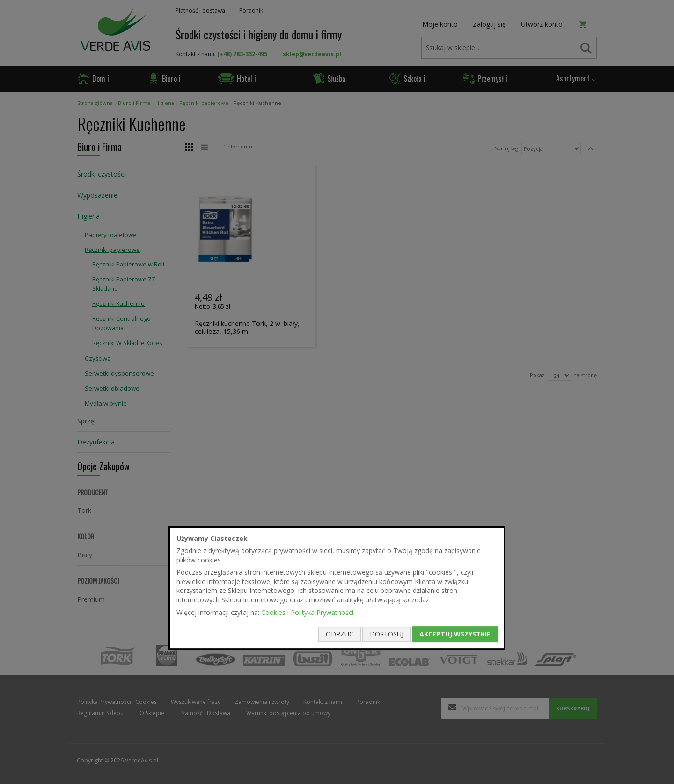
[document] (337, 588)
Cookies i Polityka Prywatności (307, 612)
